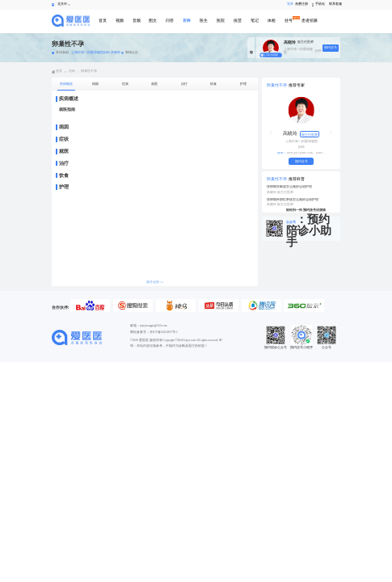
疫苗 (238, 20)
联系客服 (335, 4)
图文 (153, 20)
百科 (187, 20)
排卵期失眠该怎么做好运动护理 (289, 187)
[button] (271, 133)
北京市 (62, 4)
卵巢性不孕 (89, 72)
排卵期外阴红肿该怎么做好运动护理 (293, 200)
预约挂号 (331, 48)
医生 (204, 20)
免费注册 (301, 4)
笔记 (255, 20)
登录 (289, 4)
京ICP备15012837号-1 (164, 332)
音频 (137, 20)
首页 (103, 20)
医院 (221, 20)
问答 (170, 20)
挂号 (289, 20)
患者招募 (310, 20)
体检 (272, 20)
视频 (120, 20)
